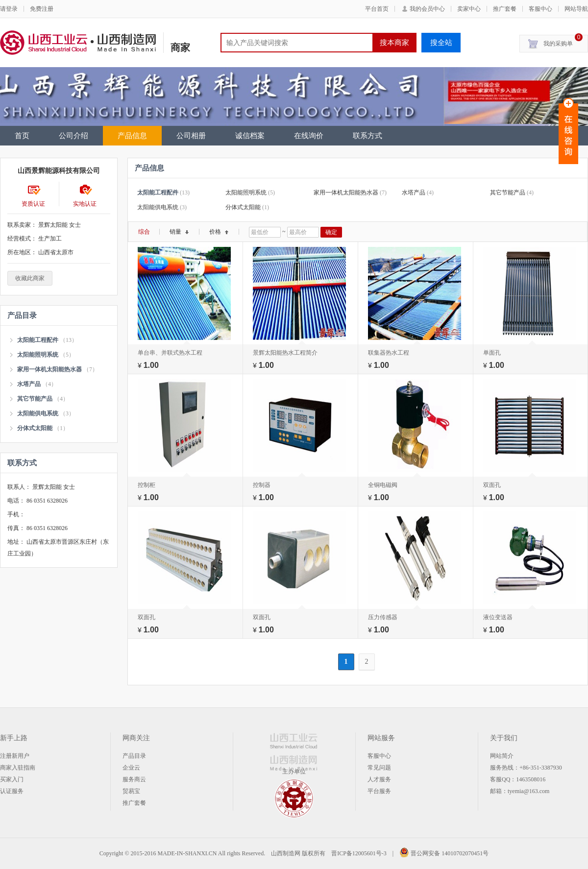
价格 (219, 232)
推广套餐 (505, 9)
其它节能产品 (35, 399)
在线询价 (309, 136)
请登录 (9, 9)
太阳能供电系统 (38, 413)
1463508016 (531, 779)
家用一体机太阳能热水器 (49, 369)
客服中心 (540, 9)
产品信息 (132, 136)
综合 (144, 232)
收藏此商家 (30, 278)
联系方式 (367, 136)
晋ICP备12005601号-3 (359, 853)
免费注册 (42, 9)
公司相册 (191, 136)
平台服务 (379, 791)
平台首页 (377, 9)
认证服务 (12, 791)
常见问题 (379, 768)
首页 (22, 136)
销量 (180, 232)
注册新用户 (15, 756)
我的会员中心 (427, 9)
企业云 (131, 768)
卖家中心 (469, 9)
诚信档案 (250, 136)
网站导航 (576, 9)
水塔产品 (29, 384)
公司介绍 (73, 136)
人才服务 (379, 779)
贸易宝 (131, 791)
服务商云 (134, 779)
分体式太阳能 (35, 428)
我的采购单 (563, 41)
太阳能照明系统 (38, 355)
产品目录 (134, 756)
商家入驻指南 (18, 768)
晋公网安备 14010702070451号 (444, 853)
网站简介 (502, 756)
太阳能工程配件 (38, 340)
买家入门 (12, 779)
